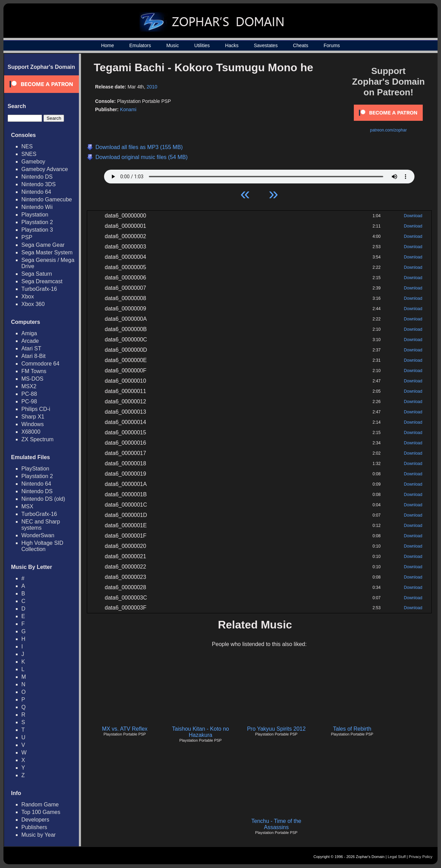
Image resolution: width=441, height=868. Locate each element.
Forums (332, 45)
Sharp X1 (33, 417)
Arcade (30, 341)
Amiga (29, 333)
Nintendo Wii (37, 207)
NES (27, 146)
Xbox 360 (33, 304)
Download (413, 216)
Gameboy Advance (45, 169)
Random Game (40, 805)
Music (173, 45)
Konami (128, 109)
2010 (152, 87)
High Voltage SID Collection (42, 546)
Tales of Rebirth (352, 729)
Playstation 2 (37, 222)
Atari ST (31, 348)
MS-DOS (32, 379)
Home (107, 45)
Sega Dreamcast (42, 281)
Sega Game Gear (43, 245)
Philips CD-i (36, 409)
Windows (33, 424)
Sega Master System (47, 252)
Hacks (232, 45)
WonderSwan (38, 535)
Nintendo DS (37, 177)
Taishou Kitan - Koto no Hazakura (200, 732)
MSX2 (29, 386)
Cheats (300, 45)
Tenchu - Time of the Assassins (276, 824)
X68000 (31, 432)
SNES (29, 154)
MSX (27, 506)
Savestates (266, 45)
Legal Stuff (397, 857)
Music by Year (39, 835)
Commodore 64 (40, 364)
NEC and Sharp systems (41, 525)
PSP (27, 237)
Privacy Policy (421, 857)
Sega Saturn (37, 274)
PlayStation (35, 469)
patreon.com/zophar (388, 130)
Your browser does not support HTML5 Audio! (259, 175)
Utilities (202, 45)
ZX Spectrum (37, 439)
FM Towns (34, 371)
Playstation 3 (37, 230)
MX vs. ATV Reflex (125, 729)
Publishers (34, 827)
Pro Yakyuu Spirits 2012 (276, 729)
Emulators (140, 45)
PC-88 (29, 394)
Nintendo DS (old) (43, 499)
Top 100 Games (41, 812)
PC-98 (29, 401)
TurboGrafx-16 (39, 289)
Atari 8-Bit (33, 356)
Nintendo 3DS (39, 184)
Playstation (35, 215)
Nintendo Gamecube (47, 199)
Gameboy (33, 162)
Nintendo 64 (36, 192)
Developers (35, 820)
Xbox (28, 297)
